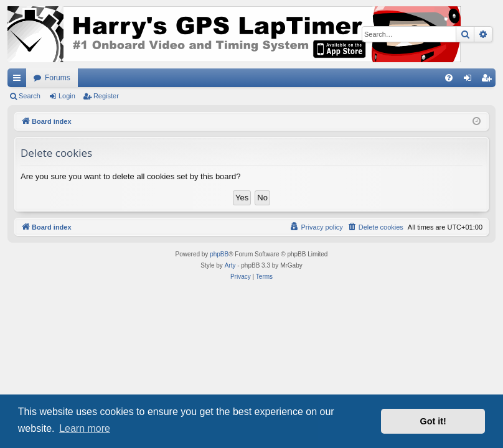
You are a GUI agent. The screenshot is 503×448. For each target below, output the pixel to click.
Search (30, 96)
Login (67, 96)
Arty (230, 265)
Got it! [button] (433, 421)
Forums (58, 78)
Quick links (19, 80)
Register (106, 96)
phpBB (219, 254)
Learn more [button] (85, 428)
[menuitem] (449, 78)
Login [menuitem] (470, 80)
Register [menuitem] (489, 80)
